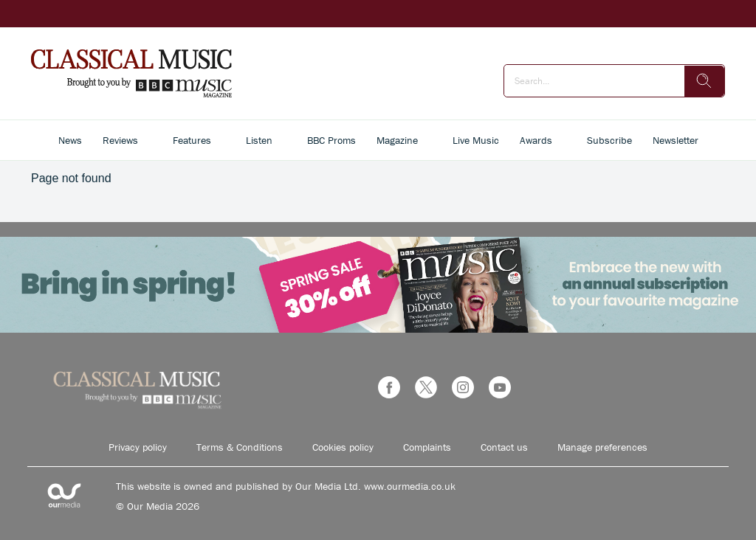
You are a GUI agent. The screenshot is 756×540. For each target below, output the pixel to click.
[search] (704, 81)
